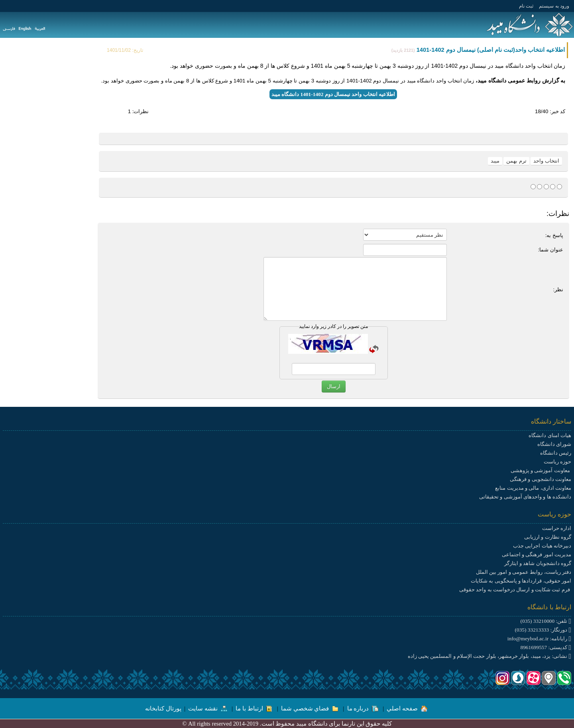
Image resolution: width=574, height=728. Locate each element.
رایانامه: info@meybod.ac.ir (539, 639)
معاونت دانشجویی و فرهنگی (541, 479)
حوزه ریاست (557, 462)
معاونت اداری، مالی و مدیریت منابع (533, 488)
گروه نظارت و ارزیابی (548, 537)
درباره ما (363, 708)
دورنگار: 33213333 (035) (543, 630)
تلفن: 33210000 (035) (546, 621)
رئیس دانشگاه (556, 453)
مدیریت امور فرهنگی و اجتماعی (537, 554)
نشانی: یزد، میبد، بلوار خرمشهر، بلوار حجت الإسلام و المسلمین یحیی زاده (489, 656)
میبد (495, 161)
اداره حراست (557, 528)
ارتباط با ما (254, 708)
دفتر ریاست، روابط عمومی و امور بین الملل (524, 572)
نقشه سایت (207, 708)
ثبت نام (526, 6)
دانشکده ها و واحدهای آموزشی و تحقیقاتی (525, 497)
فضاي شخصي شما (310, 708)
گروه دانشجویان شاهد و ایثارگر (538, 563)
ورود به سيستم (554, 6)
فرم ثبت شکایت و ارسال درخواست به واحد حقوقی (515, 590)
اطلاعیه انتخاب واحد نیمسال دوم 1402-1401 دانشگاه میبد (333, 94)
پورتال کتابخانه (163, 708)
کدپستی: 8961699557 (546, 647)
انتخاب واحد (546, 161)
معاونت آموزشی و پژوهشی (541, 470)
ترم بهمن (516, 161)
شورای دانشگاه (554, 444)
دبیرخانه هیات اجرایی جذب (542, 546)
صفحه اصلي (407, 708)
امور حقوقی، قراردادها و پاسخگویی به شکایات (521, 581)
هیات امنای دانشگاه (550, 435)
